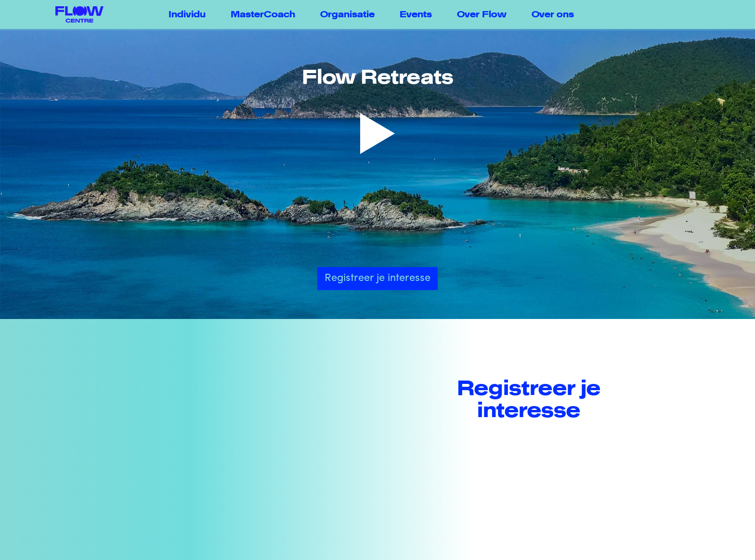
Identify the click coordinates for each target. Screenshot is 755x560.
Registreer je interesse (377, 278)
